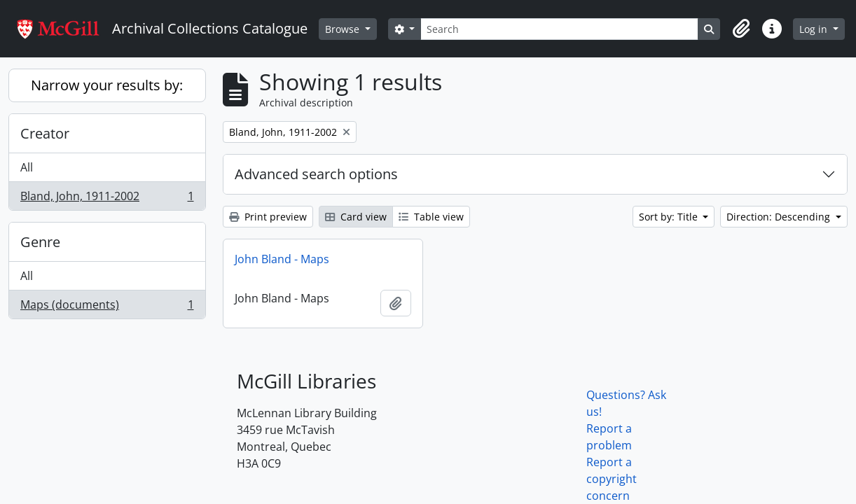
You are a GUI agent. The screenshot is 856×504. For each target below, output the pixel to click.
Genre (40, 242)
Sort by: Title (670, 217)
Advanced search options (316, 174)
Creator (45, 133)
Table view (431, 217)
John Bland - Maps (282, 259)
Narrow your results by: (107, 85)
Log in (815, 29)
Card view (356, 217)
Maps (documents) (107, 307)
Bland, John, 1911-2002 (107, 199)
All (27, 167)
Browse (344, 29)
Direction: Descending (780, 217)
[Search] (559, 29)
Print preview (268, 217)
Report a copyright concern (612, 479)
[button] (741, 29)
